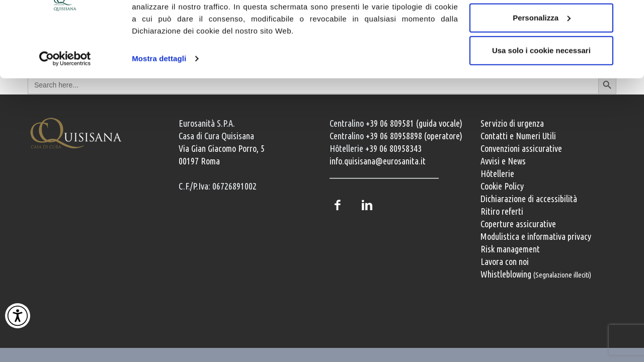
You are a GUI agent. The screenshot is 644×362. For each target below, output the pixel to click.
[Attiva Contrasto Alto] (18, 316)
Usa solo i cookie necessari (541, 92)
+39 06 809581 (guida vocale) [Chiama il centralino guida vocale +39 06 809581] (414, 123)
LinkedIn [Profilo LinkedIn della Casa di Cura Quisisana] (367, 205)
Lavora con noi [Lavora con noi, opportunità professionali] (505, 261)
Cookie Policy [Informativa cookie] (502, 186)
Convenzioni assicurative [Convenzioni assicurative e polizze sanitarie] (521, 148)
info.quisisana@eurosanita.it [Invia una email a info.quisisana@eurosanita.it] (378, 161)
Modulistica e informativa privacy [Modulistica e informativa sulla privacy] (536, 236)
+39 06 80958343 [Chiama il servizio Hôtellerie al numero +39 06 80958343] (393, 148)
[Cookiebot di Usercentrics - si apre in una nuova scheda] (65, 101)
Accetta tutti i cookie (542, 26)
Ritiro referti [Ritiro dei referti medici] (502, 211)
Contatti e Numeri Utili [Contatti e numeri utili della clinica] (518, 136)
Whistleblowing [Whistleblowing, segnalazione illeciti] (536, 274)
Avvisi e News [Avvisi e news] (503, 161)
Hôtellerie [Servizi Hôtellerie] (497, 173)
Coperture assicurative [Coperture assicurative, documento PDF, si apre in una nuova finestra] (518, 224)
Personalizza (542, 60)
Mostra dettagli (159, 100)
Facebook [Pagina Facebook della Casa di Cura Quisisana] (337, 205)
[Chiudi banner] (628, 16)
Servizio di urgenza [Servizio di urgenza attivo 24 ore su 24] (512, 123)
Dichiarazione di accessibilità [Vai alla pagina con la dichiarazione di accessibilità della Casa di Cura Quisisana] (529, 199)
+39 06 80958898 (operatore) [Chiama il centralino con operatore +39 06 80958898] (414, 136)
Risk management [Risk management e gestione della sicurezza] (510, 249)
